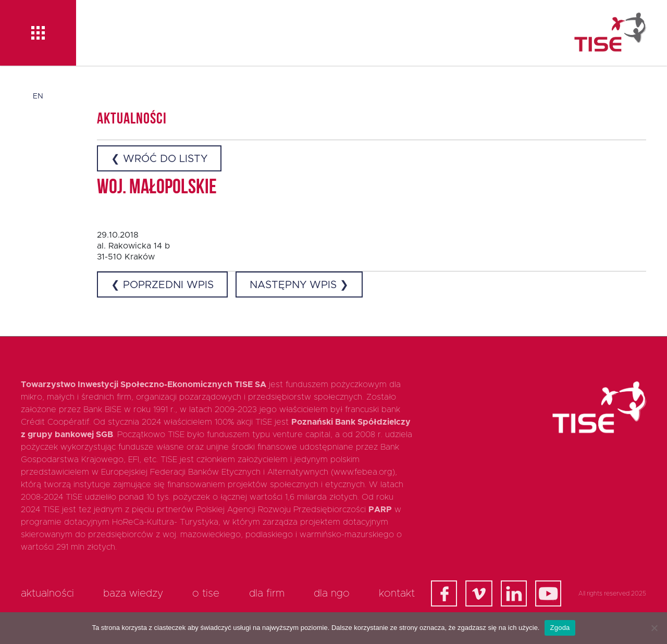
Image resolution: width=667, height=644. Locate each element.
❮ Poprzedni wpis (162, 285)
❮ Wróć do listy (159, 159)
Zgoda (560, 628)
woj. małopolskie (157, 188)
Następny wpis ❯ (299, 285)
